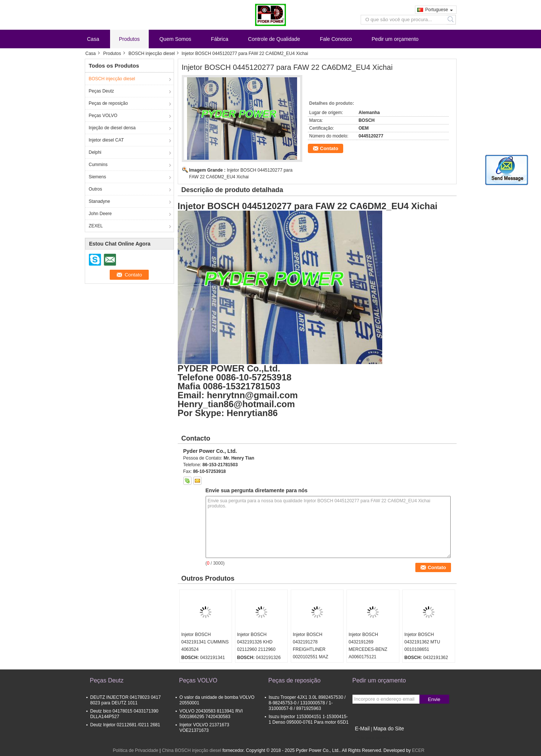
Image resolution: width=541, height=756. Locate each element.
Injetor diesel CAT (106, 140)
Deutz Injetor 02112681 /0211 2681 (125, 725)
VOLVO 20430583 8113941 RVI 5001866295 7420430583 (211, 714)
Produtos (129, 39)
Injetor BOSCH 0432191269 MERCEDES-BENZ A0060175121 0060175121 (368, 649)
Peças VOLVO (103, 116)
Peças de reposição (108, 103)
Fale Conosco (336, 39)
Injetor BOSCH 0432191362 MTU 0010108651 (422, 642)
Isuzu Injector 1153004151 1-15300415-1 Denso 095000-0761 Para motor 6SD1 (309, 719)
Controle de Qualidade (274, 39)
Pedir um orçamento (395, 39)
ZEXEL (96, 226)
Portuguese (439, 10)
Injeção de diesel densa (112, 128)
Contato (329, 148)
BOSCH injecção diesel (152, 53)
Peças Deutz (102, 91)
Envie (434, 699)
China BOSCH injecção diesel (191, 750)
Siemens (98, 177)
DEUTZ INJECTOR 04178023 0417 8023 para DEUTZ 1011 (126, 700)
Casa (93, 39)
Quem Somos (175, 39)
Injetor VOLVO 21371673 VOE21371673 (205, 728)
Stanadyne (99, 201)
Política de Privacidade (136, 750)
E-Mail (363, 729)
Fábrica (220, 39)
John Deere (100, 214)
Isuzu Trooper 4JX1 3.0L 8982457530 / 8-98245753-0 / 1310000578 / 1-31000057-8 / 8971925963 (307, 703)
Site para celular (371, 738)
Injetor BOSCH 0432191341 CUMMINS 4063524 (205, 642)
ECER (418, 750)
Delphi (95, 152)
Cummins (98, 165)
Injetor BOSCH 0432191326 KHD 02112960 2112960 (256, 642)
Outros (96, 189)
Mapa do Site (389, 729)
